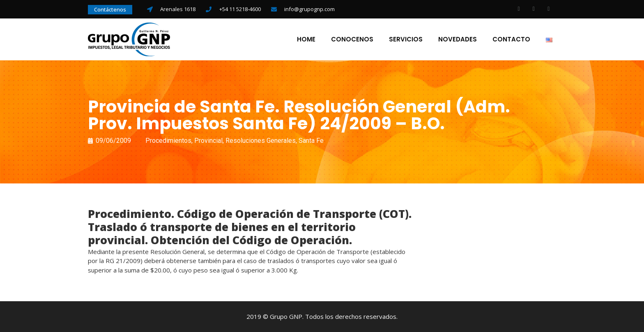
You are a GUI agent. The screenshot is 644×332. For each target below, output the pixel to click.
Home (306, 39)
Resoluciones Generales (261, 141)
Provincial (208, 141)
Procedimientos (168, 141)
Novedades (458, 39)
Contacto (511, 39)
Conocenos (352, 39)
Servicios (406, 39)
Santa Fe (311, 141)
